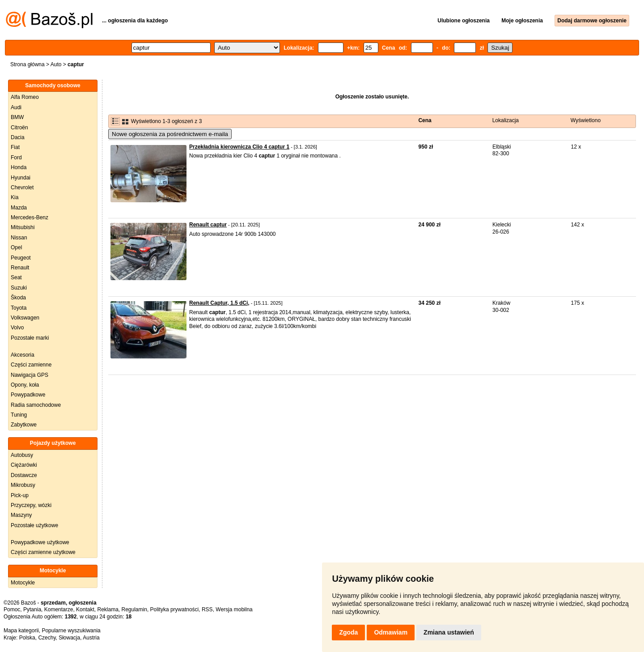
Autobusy (22, 455)
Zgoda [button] (348, 632)
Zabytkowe (24, 425)
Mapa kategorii (21, 631)
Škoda (18, 298)
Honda (19, 167)
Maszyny (21, 515)
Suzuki (19, 288)
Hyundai (21, 178)
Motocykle (23, 583)
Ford (16, 158)
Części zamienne (31, 365)
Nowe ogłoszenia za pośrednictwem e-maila (170, 134)
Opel (16, 247)
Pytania (32, 609)
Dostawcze (24, 475)
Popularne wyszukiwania (71, 631)
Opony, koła (25, 385)
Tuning (19, 415)
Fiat (15, 147)
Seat (16, 277)
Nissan (19, 238)
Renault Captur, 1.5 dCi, (219, 303)
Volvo (17, 328)
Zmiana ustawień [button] (449, 632)
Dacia (18, 137)
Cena (425, 120)
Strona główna (28, 64)
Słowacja (69, 638)
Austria (91, 638)
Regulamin (134, 609)
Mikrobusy (23, 485)
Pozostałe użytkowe (34, 525)
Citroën (19, 128)
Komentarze (59, 609)
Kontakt (85, 609)
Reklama (108, 609)
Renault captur (208, 225)
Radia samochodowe (36, 405)
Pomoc (12, 609)
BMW (17, 117)
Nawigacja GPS (30, 375)
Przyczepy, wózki (31, 505)
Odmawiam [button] (391, 632)
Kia (15, 197)
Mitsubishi (23, 227)
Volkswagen (25, 318)
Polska (27, 638)
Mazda (19, 208)
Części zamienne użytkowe (43, 552)
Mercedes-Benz (30, 217)
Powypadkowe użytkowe (40, 542)
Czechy (47, 638)
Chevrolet (22, 188)
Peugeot (21, 258)
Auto (56, 64)
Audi (16, 107)
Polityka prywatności (175, 609)
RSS (207, 609)
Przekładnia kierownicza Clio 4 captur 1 (239, 147)
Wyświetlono (586, 120)
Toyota (19, 308)
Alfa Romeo (25, 97)
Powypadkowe (28, 395)
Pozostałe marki (30, 338)
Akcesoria (23, 355)
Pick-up (20, 495)
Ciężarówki (24, 465)
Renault (20, 268)
